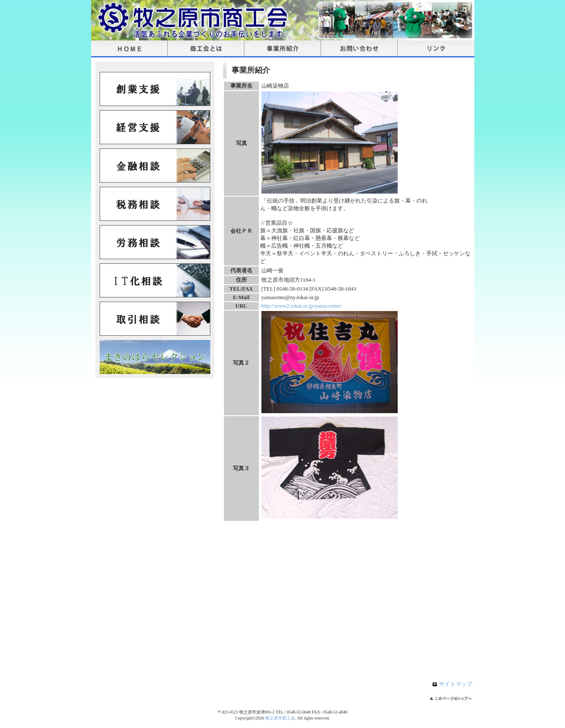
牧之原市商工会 (280, 718)
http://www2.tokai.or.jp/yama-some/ (302, 306)
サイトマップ (456, 684)
